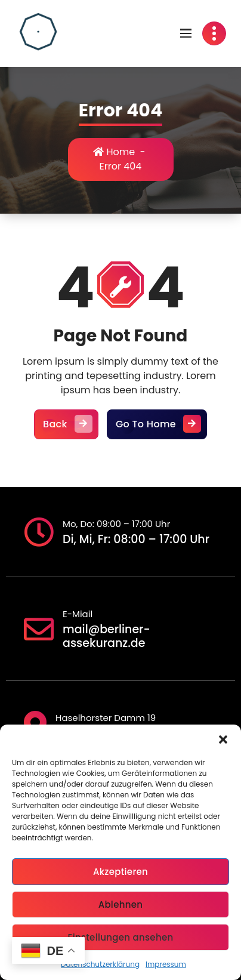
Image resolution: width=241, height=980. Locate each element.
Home (114, 152)
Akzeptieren (120, 872)
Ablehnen (121, 905)
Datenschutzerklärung (100, 964)
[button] (223, 739)
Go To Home (157, 424)
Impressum (166, 964)
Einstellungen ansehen (120, 937)
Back (66, 424)
